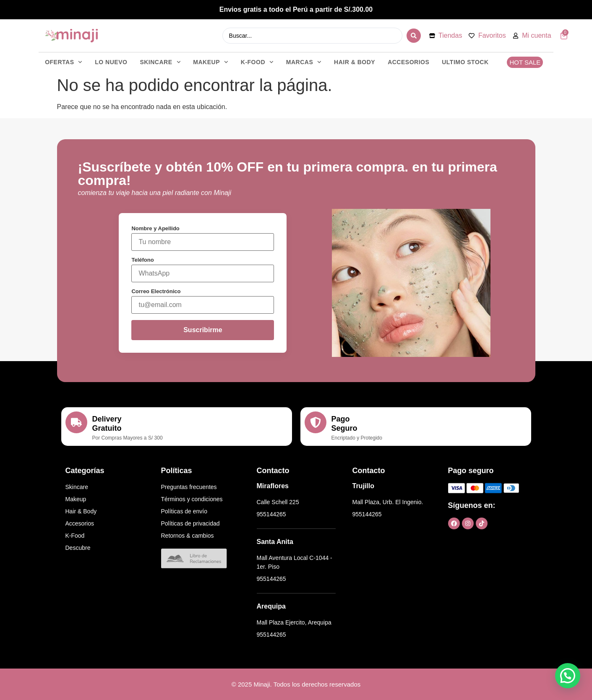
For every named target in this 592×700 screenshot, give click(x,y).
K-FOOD (257, 62)
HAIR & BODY (355, 62)
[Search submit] (414, 36)
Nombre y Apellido (155, 228)
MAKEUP (210, 62)
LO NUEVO (111, 62)
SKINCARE (160, 62)
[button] (568, 676)
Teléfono (142, 260)
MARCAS (304, 62)
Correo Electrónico (156, 291)
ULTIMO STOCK (465, 62)
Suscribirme (203, 330)
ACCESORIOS (408, 62)
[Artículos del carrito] (564, 36)
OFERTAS (64, 62)
